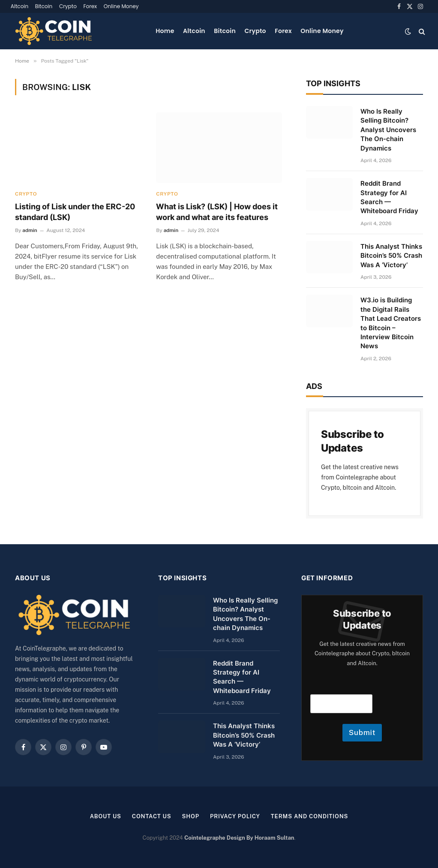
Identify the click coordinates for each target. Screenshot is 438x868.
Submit (362, 732)
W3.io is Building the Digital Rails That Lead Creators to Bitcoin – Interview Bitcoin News (391, 323)
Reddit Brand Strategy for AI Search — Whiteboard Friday (389, 197)
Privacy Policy (235, 816)
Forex (90, 6)
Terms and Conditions (310, 816)
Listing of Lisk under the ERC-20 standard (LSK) (75, 212)
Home (165, 31)
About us (105, 816)
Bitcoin (44, 6)
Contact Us (152, 816)
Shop (190, 816)
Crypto (68, 6)
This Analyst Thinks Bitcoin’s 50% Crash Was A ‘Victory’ (391, 256)
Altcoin (19, 6)
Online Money (121, 6)
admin (30, 230)
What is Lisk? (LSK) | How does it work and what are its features (217, 212)
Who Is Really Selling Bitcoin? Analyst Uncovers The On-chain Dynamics (388, 130)
